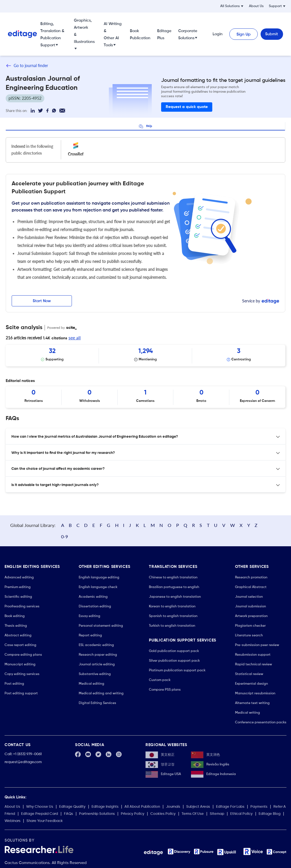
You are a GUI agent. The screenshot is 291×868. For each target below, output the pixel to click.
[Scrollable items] (145, 356)
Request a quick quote (187, 107)
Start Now (42, 301)
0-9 (274, 526)
